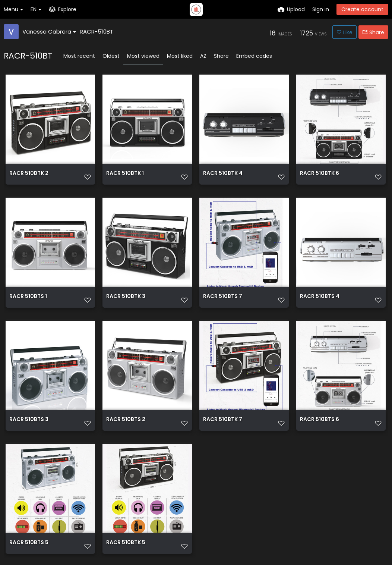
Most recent (79, 56)
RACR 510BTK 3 (126, 297)
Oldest (111, 56)
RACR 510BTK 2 (29, 174)
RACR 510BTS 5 (29, 543)
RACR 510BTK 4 (223, 174)
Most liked (180, 56)
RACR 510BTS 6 (320, 420)
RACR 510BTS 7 (223, 297)
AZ (203, 56)
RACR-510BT (97, 32)
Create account (362, 9)
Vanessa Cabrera (49, 32)
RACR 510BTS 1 (28, 297)
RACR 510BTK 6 (320, 174)
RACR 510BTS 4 (320, 297)
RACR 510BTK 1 (125, 174)
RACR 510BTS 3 (29, 420)
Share (221, 56)
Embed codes (254, 56)
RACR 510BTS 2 (126, 420)
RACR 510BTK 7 (223, 420)
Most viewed (143, 56)
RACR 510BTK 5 (126, 543)
